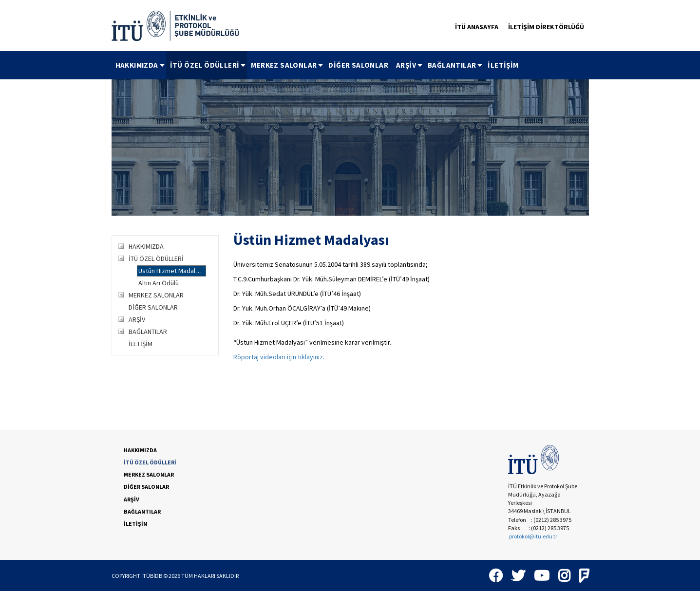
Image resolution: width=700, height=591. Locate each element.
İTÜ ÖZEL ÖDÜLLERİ (209, 65)
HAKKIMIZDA (141, 65)
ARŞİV (410, 65)
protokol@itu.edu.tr (533, 536)
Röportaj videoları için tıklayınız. (279, 357)
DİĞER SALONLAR (358, 65)
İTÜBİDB (152, 576)
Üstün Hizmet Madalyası (172, 271)
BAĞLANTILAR (456, 65)
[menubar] (317, 65)
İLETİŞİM (503, 65)
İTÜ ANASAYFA (477, 27)
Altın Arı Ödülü (159, 283)
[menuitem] (139, 65)
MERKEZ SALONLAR (288, 65)
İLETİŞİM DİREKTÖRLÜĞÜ (546, 27)
